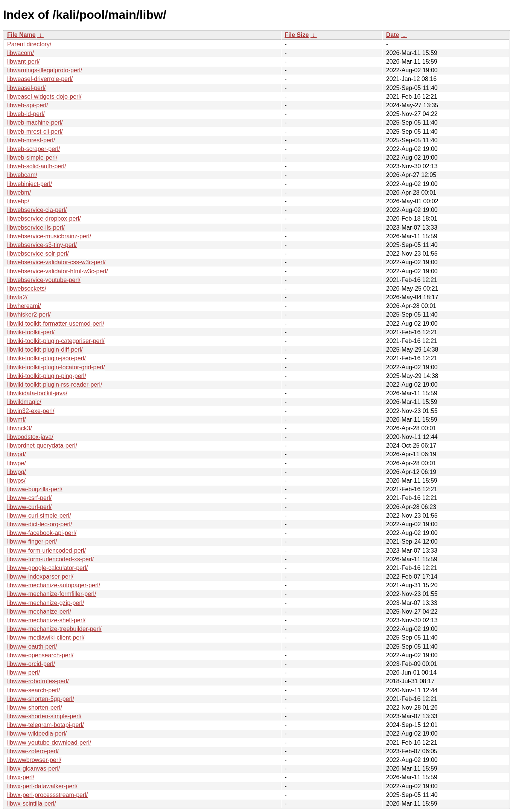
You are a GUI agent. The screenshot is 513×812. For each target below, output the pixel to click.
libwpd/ (17, 454)
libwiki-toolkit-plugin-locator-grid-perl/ (56, 367)
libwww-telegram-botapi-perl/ (46, 725)
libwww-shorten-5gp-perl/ (41, 699)
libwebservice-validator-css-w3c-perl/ (56, 262)
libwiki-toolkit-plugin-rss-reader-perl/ (55, 385)
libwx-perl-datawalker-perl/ (42, 786)
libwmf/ (17, 420)
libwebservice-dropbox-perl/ (44, 219)
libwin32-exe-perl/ (31, 411)
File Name (21, 35)
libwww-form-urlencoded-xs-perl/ (50, 559)
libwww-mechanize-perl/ (39, 612)
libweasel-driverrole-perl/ (40, 79)
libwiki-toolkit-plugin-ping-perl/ (47, 376)
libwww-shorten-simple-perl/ (44, 716)
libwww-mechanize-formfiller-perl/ (52, 594)
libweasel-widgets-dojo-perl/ (44, 97)
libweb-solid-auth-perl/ (37, 166)
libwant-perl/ (23, 62)
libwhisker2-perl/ (29, 315)
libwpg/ (17, 472)
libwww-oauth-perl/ (32, 647)
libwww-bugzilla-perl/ (35, 489)
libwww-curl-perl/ (29, 507)
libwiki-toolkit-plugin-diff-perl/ (45, 350)
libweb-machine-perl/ (35, 123)
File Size (297, 35)
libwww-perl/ (24, 673)
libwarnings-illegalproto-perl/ (45, 70)
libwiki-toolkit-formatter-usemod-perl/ (56, 324)
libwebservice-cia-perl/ (37, 210)
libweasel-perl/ (26, 88)
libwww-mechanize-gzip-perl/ (46, 603)
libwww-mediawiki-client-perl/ (46, 638)
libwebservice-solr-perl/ (38, 254)
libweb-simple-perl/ (32, 158)
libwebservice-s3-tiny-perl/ (42, 245)
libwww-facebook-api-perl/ (42, 533)
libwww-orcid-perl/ (31, 664)
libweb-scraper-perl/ (34, 149)
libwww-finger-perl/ (32, 542)
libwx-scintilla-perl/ (32, 804)
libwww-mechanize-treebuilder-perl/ (54, 629)
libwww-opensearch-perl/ (40, 655)
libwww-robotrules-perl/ (38, 681)
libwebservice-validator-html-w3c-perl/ (58, 271)
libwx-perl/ (21, 777)
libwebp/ (18, 201)
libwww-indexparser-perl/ (40, 577)
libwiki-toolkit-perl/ (31, 332)
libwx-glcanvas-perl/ (34, 769)
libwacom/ (21, 53)
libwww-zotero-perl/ (33, 751)
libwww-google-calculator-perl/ (47, 568)
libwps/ (16, 481)
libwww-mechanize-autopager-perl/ (54, 585)
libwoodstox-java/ (30, 437)
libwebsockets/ (27, 289)
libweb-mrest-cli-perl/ (35, 132)
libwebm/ (19, 193)
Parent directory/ (29, 44)
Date (393, 35)
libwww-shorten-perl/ (35, 708)
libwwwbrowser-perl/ (34, 760)
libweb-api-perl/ (28, 105)
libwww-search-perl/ (33, 690)
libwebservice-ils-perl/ (36, 228)
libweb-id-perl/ (26, 114)
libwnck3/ (20, 428)
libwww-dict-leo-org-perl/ (40, 524)
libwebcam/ (22, 175)
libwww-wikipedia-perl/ (37, 734)
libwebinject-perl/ (30, 184)
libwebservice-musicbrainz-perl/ (49, 236)
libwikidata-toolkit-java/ (37, 393)
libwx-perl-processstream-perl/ (47, 795)
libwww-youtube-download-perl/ (49, 743)
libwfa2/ (17, 297)
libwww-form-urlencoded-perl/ (46, 551)
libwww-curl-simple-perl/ (39, 516)
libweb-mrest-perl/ (31, 140)
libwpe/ (17, 463)
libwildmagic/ (24, 402)
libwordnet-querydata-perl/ (42, 446)
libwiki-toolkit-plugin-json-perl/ (46, 358)
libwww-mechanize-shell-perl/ (46, 620)
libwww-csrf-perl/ (29, 498)
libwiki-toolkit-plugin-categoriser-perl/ (56, 341)
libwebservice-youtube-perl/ (44, 280)
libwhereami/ (24, 306)
